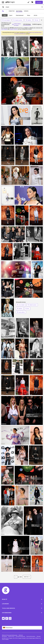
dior (37, 20)
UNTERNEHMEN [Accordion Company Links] (22, 613)
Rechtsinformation (31, 636)
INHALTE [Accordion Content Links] (22, 599)
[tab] (27, 24)
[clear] (43, 7)
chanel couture (18, 20)
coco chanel (6, 20)
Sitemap (39, 636)
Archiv (35, 15)
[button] (21, 305)
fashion (29, 20)
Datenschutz (11, 636)
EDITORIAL (19, 11)
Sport (11, 15)
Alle (5, 15)
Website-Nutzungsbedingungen (10, 635)
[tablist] (32, 24)
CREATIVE (12, 11)
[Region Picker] (22, 628)
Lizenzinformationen (20, 636)
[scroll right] (42, 20)
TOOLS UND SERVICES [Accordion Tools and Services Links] (22, 608)
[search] (4, 7)
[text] (23, 7)
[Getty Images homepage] (10, 2)
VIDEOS (26, 11)
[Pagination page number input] (16, 577)
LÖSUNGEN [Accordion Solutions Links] (22, 604)
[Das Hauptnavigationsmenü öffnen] (3, 2)
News (29, 15)
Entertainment (20, 15)
